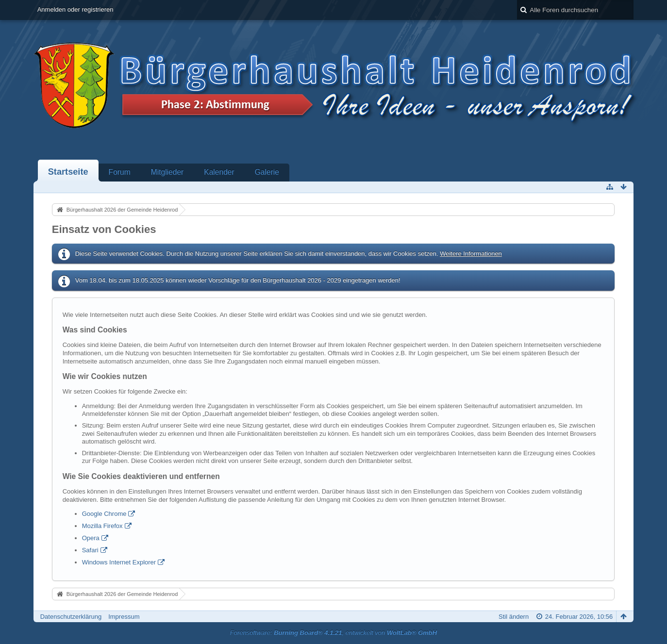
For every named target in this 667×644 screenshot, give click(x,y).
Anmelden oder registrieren (75, 9)
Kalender (219, 172)
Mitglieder (167, 172)
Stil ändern (514, 617)
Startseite (68, 172)
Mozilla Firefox (102, 526)
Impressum (124, 617)
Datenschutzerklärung (71, 617)
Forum (120, 172)
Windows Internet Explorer (119, 562)
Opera (91, 538)
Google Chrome (104, 514)
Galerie (267, 172)
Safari (90, 550)
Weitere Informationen (471, 254)
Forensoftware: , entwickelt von (333, 633)
